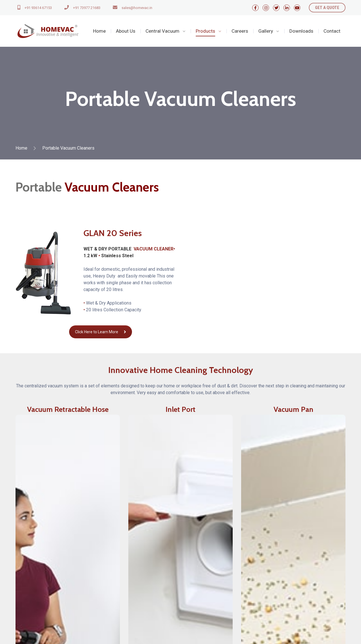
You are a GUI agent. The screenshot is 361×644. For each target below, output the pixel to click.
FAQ (189, 599)
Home (99, 31)
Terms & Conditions (204, 590)
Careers (240, 31)
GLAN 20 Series (113, 233)
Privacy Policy (199, 580)
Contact (332, 31)
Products (205, 31)
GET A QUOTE (327, 8)
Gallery (266, 31)
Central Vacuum (162, 31)
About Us (126, 31)
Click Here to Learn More (101, 332)
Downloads (301, 31)
